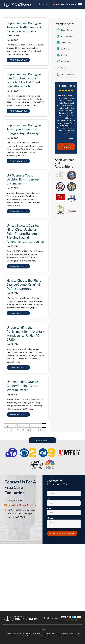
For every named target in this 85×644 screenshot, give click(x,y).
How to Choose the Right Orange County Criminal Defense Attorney (24, 285)
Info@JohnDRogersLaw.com (66, 5)
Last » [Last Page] (43, 430)
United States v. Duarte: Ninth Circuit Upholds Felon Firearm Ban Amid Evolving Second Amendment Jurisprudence (25, 234)
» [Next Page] (37, 430)
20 (23, 430)
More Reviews (66, 146)
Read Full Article (18, 60)
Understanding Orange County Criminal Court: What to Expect (23, 386)
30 (28, 430)
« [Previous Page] (28, 425)
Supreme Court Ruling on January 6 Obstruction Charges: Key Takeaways (24, 129)
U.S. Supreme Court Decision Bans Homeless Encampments (23, 179)
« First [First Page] (22, 425)
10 (18, 430)
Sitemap (43, 629)
